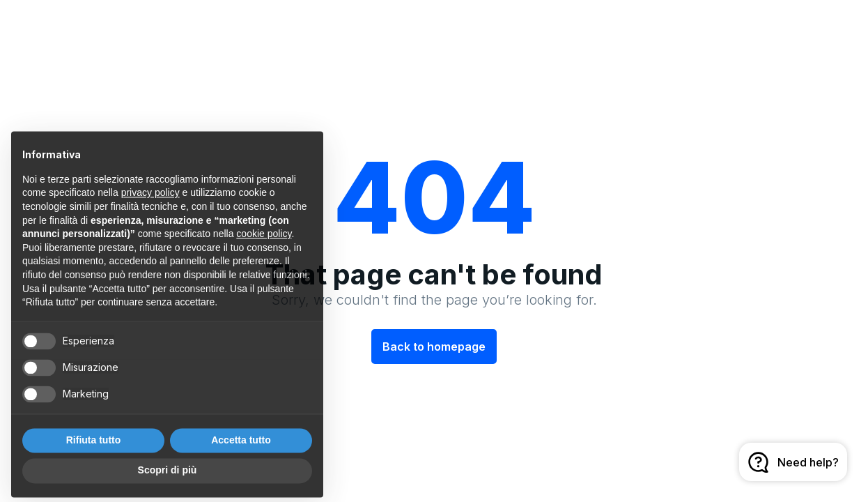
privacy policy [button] (150, 206)
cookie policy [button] (264, 248)
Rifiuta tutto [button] (94, 453)
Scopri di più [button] (168, 484)
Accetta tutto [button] (241, 453)
